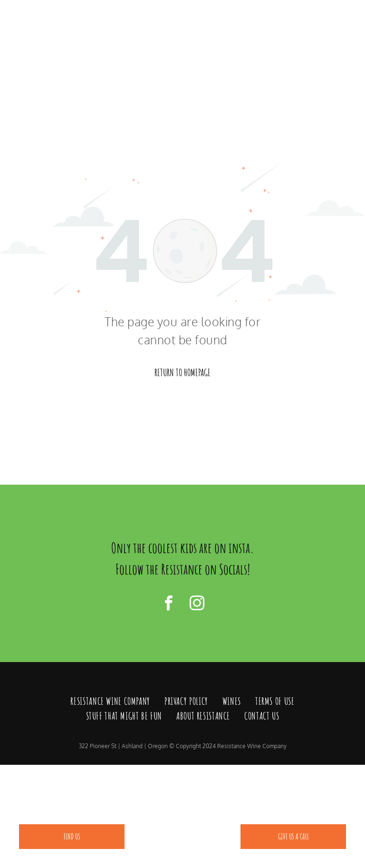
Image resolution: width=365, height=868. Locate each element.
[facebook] (168, 605)
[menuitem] (110, 702)
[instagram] (197, 605)
